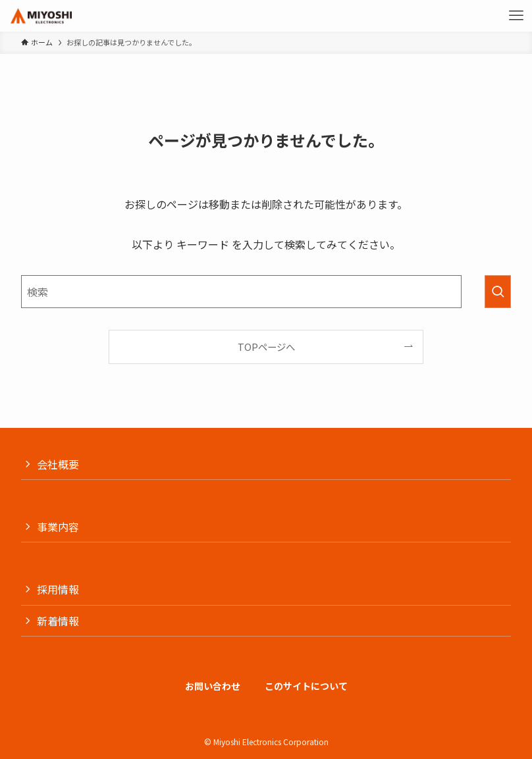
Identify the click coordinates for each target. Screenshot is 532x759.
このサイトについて (306, 686)
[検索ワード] (241, 292)
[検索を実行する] (498, 292)
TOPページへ (266, 347)
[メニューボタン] (516, 16)
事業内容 (58, 527)
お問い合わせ (213, 686)
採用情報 (58, 589)
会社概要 (58, 464)
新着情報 (58, 621)
